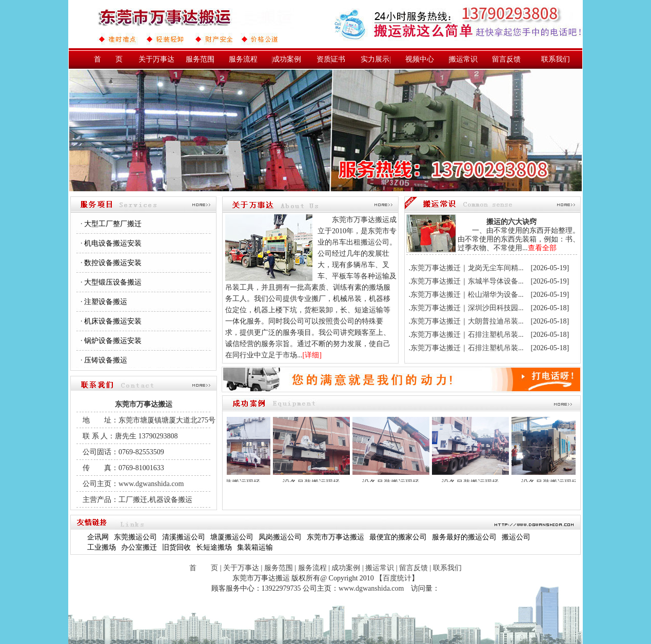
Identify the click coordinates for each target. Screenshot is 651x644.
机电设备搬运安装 (113, 243)
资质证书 (331, 59)
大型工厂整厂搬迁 (113, 224)
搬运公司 (516, 537)
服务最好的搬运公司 (464, 537)
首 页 (108, 59)
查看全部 (542, 248)
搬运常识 (463, 59)
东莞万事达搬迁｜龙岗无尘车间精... (467, 268)
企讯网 (98, 537)
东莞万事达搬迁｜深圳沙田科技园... (467, 308)
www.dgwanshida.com (151, 484)
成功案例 (287, 59)
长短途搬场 (214, 547)
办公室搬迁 (139, 547)
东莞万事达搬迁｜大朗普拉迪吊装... (467, 321)
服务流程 (243, 59)
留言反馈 (506, 59)
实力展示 (375, 59)
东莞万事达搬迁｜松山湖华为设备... (467, 295)
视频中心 (420, 59)
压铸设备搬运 (106, 360)
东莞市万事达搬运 (336, 537)
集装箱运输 (255, 547)
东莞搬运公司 (135, 537)
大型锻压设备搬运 (113, 282)
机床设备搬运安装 (113, 321)
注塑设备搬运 (106, 302)
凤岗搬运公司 (280, 537)
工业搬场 (102, 547)
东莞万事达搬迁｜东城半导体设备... (467, 281)
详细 (312, 355)
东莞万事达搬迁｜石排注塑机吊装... (467, 335)
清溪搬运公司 (184, 537)
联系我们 (556, 59)
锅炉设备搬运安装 (113, 341)
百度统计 (397, 578)
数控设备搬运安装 (113, 263)
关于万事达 (156, 59)
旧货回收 (176, 547)
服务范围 (200, 59)
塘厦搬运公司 (232, 537)
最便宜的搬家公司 (398, 537)
